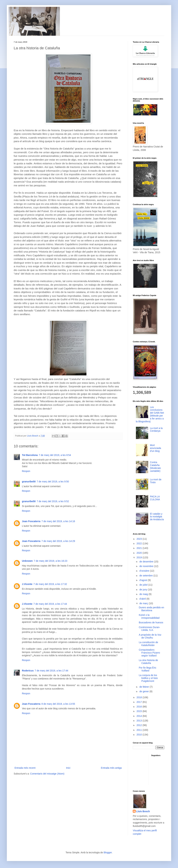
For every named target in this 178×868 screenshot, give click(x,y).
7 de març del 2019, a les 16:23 (50, 561)
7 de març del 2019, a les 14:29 (58, 541)
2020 (140, 553)
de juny (144, 590)
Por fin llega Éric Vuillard (148, 669)
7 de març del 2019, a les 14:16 (58, 521)
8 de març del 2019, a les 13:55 (58, 704)
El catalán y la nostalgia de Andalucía (157, 517)
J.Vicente (27, 584)
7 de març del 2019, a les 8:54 (55, 455)
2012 (140, 725)
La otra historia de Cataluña (148, 662)
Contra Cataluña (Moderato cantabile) (155, 467)
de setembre (146, 576)
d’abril (143, 599)
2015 (140, 711)
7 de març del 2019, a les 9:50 (53, 482)
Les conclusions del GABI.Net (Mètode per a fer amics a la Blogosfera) (150, 414)
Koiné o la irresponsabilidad (149, 616)
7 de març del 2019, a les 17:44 (50, 604)
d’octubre (145, 571)
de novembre (147, 566)
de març (144, 603)
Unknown (27, 561)
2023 (140, 539)
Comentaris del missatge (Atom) (47, 774)
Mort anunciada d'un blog (155, 448)
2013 (140, 721)
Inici (68, 768)
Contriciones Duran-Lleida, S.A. (150, 629)
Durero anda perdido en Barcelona (151, 609)
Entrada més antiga (111, 768)
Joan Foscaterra (31, 521)
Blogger (108, 852)
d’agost (144, 580)
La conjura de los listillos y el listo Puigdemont (148, 678)
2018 (140, 697)
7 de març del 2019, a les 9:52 (53, 501)
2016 (140, 707)
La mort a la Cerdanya (156, 430)
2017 (140, 702)
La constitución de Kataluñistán (148, 644)
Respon (26, 471)
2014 (140, 716)
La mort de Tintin (156, 481)
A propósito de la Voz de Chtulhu (150, 636)
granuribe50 (29, 482)
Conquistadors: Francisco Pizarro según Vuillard (149, 653)
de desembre (147, 562)
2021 (140, 548)
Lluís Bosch (143, 811)
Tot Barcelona (30, 455)
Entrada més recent (25, 768)
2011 (140, 730)
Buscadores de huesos (151, 622)
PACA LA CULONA (155, 498)
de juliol (144, 585)
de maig (144, 594)
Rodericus (28, 671)
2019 (140, 557)
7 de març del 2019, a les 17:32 (50, 584)
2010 (140, 735)
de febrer (144, 687)
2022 (140, 543)
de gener (144, 691)
